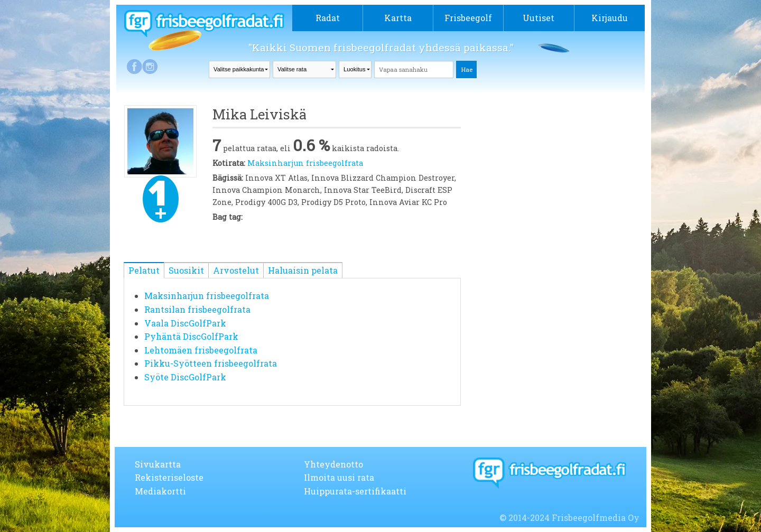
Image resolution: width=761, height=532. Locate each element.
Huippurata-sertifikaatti (355, 491)
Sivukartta (158, 464)
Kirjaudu (610, 18)
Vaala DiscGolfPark (185, 323)
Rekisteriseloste (169, 477)
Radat (328, 18)
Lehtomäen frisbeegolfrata (201, 350)
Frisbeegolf (468, 18)
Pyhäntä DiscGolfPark (191, 336)
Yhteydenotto (333, 464)
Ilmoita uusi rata (339, 477)
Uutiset (539, 18)
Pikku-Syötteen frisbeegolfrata (211, 363)
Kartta (398, 18)
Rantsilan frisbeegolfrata (197, 309)
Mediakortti (160, 491)
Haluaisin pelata (303, 270)
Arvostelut (236, 270)
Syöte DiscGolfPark (185, 377)
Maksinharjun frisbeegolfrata (305, 163)
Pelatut (144, 270)
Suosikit (186, 270)
